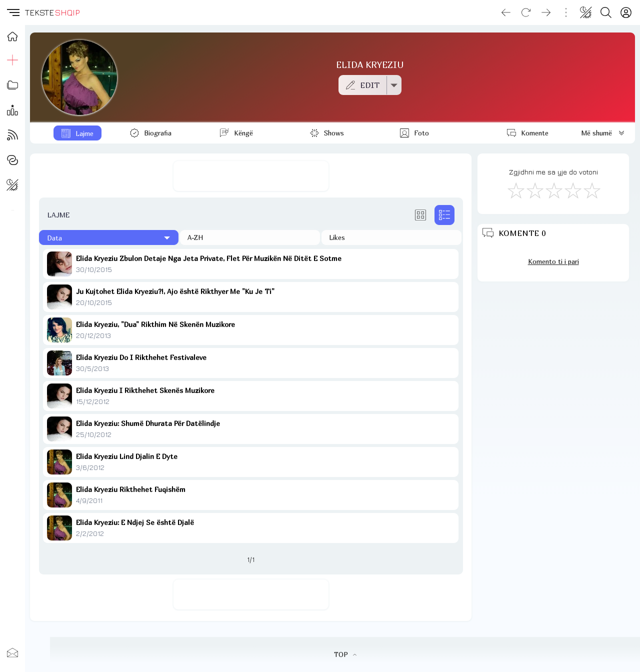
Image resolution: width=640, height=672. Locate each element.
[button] (12, 12)
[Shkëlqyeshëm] (591, 190)
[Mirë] (553, 190)
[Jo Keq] (534, 190)
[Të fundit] (109, 237)
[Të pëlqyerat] (391, 237)
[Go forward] (546, 12)
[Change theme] (586, 12)
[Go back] (506, 12)
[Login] (626, 12)
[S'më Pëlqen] (515, 190)
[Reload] (526, 12)
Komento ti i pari (553, 261)
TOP (345, 654)
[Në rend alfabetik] (250, 237)
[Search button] (606, 12)
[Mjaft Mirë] (572, 190)
